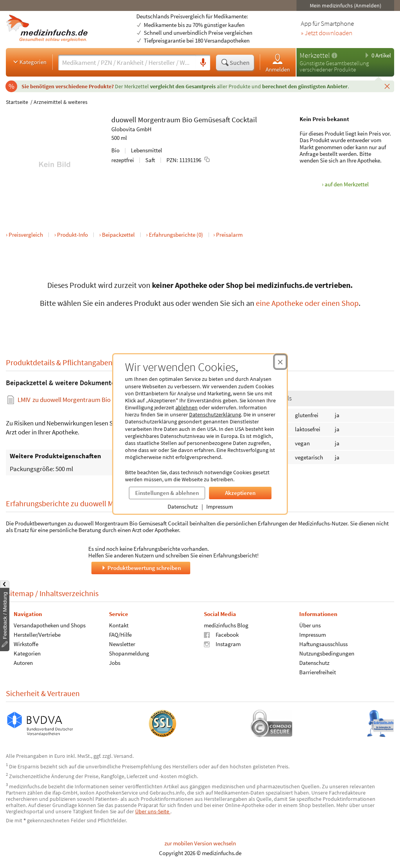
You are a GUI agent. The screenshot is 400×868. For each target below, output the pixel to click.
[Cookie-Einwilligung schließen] (280, 362)
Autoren (23, 662)
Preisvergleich (26, 235)
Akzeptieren (240, 493)
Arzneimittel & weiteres (61, 102)
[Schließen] (387, 86)
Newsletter (122, 644)
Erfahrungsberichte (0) (176, 235)
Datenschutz (183, 506)
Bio (187, 120)
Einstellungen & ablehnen (167, 493)
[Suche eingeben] (127, 63)
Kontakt (119, 625)
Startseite (17, 102)
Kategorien (29, 62)
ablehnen (187, 407)
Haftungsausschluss (323, 644)
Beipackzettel (118, 235)
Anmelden (278, 63)
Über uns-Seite (153, 811)
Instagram (222, 644)
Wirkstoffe (26, 644)
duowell (124, 120)
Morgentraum (159, 120)
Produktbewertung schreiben (141, 567)
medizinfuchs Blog (226, 625)
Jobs (115, 662)
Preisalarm (229, 235)
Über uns (310, 625)
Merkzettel (315, 55)
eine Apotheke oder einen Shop (307, 303)
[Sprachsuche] (203, 63)
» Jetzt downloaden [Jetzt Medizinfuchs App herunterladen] (327, 33)
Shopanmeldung (129, 653)
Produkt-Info (72, 235)
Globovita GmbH (131, 129)
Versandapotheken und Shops (50, 625)
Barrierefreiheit (318, 672)
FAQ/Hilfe (120, 634)
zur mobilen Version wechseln (200, 843)
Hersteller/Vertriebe (37, 634)
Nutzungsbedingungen (327, 653)
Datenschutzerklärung (215, 414)
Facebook (221, 634)
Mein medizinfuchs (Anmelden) (346, 5)
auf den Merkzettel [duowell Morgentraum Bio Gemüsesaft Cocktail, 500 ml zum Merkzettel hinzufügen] (347, 184)
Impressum (220, 506)
